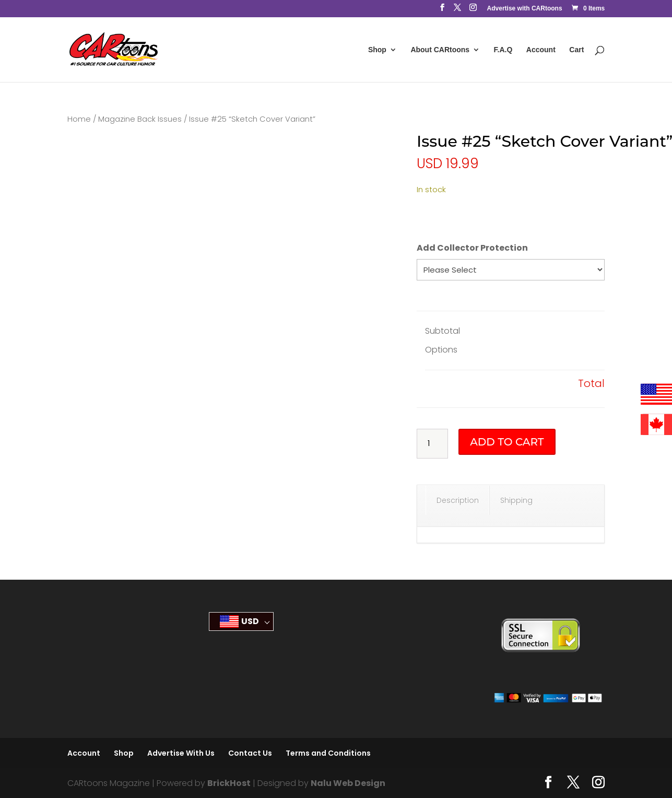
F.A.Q (503, 50)
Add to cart (507, 442)
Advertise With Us (181, 753)
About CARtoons (440, 50)
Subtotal (443, 331)
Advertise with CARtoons (525, 9)
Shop (377, 50)
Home (79, 119)
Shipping (516, 500)
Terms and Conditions (328, 753)
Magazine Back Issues (140, 119)
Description (458, 500)
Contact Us (250, 753)
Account (541, 50)
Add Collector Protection (472, 248)
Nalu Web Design (348, 783)
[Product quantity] (432, 444)
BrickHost (229, 783)
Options (441, 350)
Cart (576, 50)
